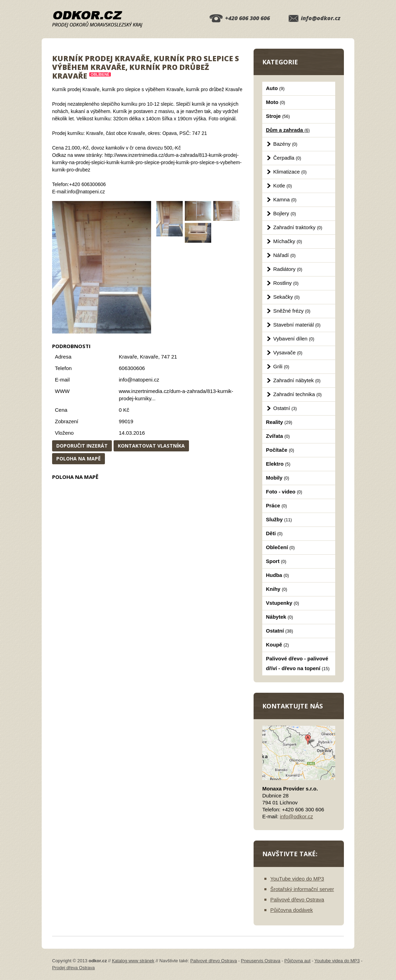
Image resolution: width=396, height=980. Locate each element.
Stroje (278, 116)
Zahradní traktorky (298, 227)
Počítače (280, 450)
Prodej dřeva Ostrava (73, 968)
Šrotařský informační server (302, 889)
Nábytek (280, 617)
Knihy (277, 589)
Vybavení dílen (294, 339)
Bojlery (285, 213)
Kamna (285, 199)
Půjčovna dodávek (292, 910)
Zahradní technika (298, 394)
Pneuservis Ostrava (261, 961)
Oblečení (280, 547)
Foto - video (284, 492)
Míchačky (288, 241)
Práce (277, 505)
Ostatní (285, 408)
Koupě (278, 645)
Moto (276, 102)
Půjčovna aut (298, 961)
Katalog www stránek (133, 961)
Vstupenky (283, 603)
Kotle (283, 186)
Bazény (285, 144)
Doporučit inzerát (82, 446)
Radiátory (288, 269)
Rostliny (286, 283)
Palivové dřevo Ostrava (297, 899)
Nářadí (284, 255)
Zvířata (278, 436)
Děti (274, 533)
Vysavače (288, 352)
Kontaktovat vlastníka (151, 446)
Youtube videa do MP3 (337, 961)
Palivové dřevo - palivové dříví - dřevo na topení (298, 663)
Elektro (278, 464)
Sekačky (287, 297)
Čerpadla (287, 158)
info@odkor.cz (321, 18)
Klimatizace (290, 172)
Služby (279, 519)
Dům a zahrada (288, 130)
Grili (281, 366)
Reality (279, 422)
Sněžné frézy (292, 311)
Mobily (278, 478)
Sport (276, 561)
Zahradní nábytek (297, 380)
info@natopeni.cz (139, 380)
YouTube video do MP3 (297, 879)
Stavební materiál (297, 325)
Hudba (278, 575)
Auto (275, 88)
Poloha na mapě (79, 459)
